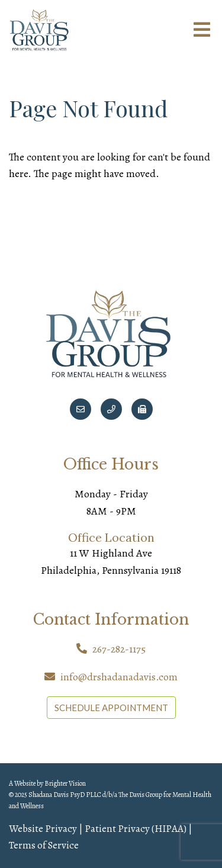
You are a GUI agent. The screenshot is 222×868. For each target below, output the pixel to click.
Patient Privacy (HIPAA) (136, 829)
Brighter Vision (65, 783)
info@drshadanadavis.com (119, 677)
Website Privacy (43, 829)
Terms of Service (44, 845)
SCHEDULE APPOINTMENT (111, 708)
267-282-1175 (119, 649)
